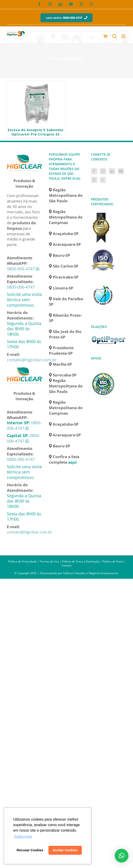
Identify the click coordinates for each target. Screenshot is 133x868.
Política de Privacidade (22, 561)
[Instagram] (103, 171)
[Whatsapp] (103, 180)
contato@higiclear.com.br (32, 360)
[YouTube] (121, 171)
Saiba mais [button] (23, 837)
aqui (72, 462)
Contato (66, 565)
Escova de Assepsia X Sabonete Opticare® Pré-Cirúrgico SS (36, 132)
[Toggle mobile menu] (124, 36)
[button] (122, 856)
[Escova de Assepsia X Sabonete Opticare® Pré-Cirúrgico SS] (36, 104)
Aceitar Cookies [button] (65, 850)
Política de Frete (113, 561)
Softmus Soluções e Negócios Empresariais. (91, 573)
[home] (24, 155)
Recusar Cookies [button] (30, 850)
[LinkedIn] (112, 171)
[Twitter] (94, 180)
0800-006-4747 (21, 269)
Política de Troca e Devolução (81, 561)
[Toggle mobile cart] (105, 36)
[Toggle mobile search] (114, 36)
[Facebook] (94, 171)
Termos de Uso (49, 561)
